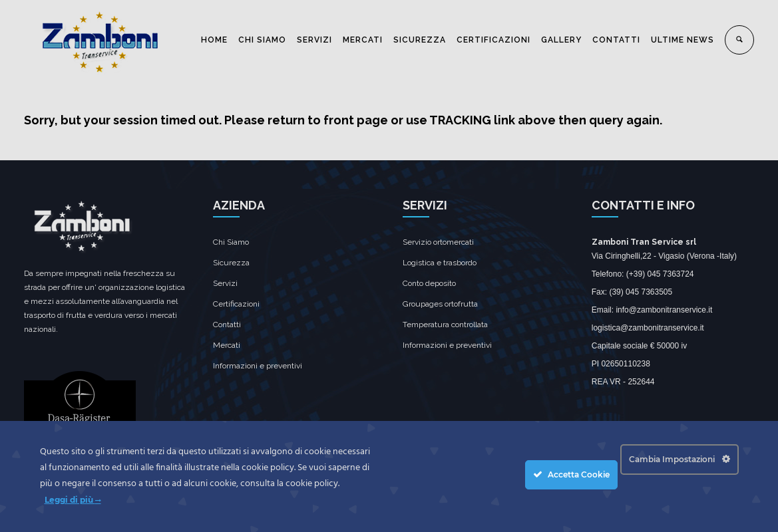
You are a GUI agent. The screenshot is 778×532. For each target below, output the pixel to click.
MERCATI (363, 40)
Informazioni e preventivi (258, 366)
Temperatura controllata (445, 325)
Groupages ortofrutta (440, 304)
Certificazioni (236, 304)
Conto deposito (429, 283)
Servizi (225, 283)
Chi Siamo (231, 242)
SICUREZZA (420, 40)
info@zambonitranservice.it (664, 310)
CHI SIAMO (262, 40)
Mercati (227, 345)
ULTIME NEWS (682, 40)
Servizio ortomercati (438, 242)
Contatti (227, 325)
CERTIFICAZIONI (493, 40)
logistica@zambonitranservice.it (648, 328)
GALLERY (561, 40)
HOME (214, 40)
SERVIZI (314, 40)
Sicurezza (231, 263)
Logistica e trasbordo (440, 263)
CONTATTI (616, 40)
